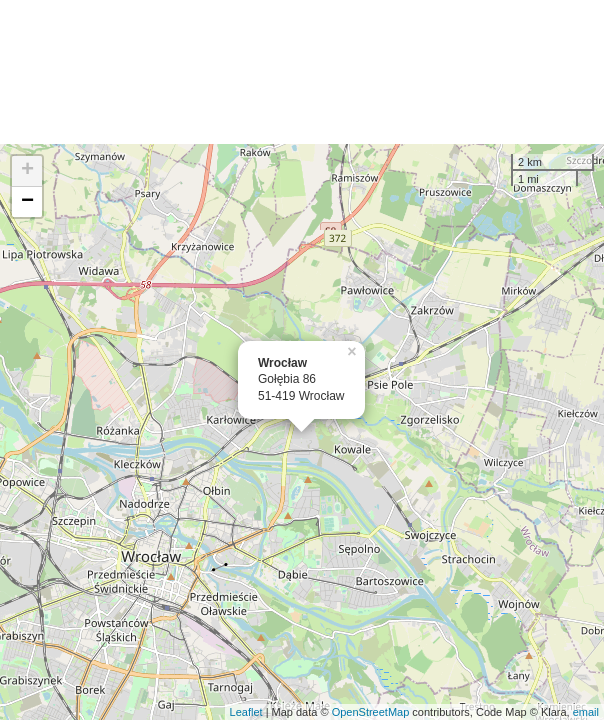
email (586, 712)
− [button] (27, 202)
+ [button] (27, 171)
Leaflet (246, 712)
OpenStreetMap (371, 712)
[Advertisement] (302, 72)
